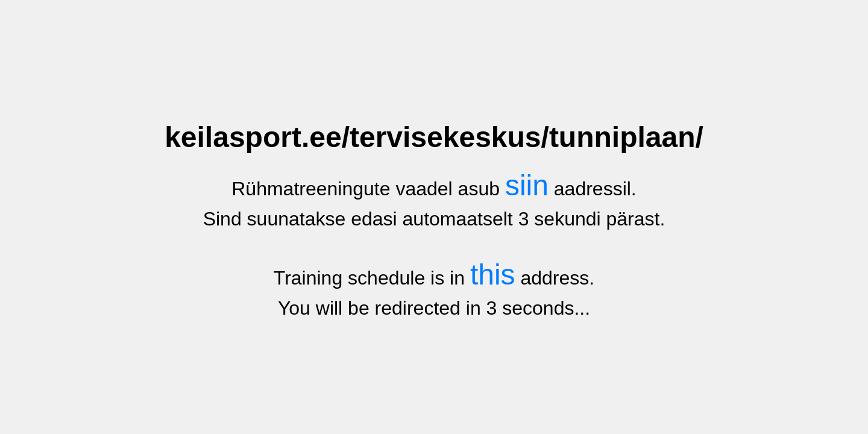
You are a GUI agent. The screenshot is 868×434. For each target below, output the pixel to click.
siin (527, 185)
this (493, 275)
